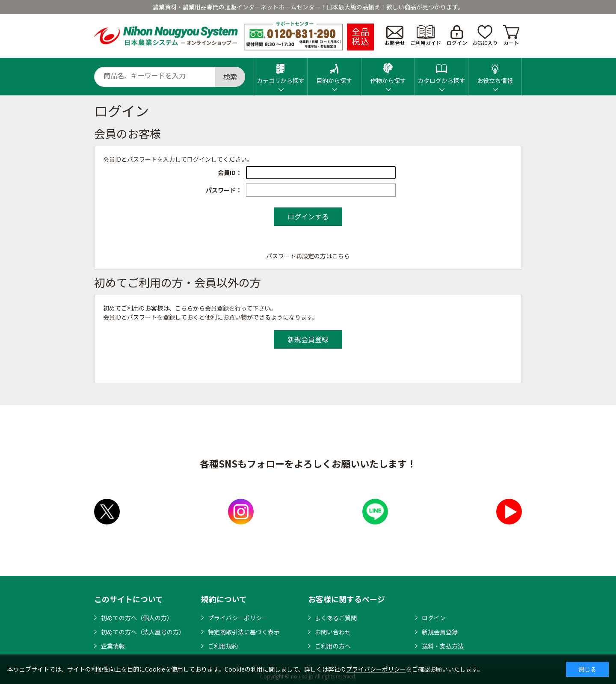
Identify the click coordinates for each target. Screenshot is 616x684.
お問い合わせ (333, 632)
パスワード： (224, 190)
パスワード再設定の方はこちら (308, 256)
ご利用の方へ (333, 646)
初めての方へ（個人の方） (137, 618)
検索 (230, 77)
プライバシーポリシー (238, 618)
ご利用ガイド (426, 36)
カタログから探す (441, 71)
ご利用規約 (223, 646)
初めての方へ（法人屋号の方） (143, 632)
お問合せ (395, 36)
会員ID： (230, 172)
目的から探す (334, 71)
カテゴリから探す (281, 71)
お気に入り (485, 36)
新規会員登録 (440, 632)
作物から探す (388, 71)
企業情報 (113, 646)
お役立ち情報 (495, 71)
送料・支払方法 (443, 646)
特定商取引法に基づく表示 (244, 632)
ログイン (457, 36)
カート (511, 36)
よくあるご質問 (336, 618)
